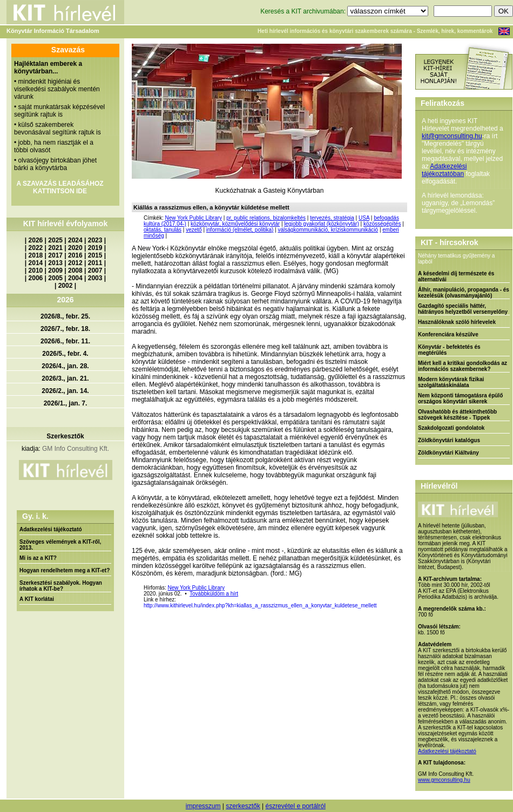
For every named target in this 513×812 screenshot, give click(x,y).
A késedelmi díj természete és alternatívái (456, 276)
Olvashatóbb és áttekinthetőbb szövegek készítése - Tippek (457, 415)
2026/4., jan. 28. (65, 366)
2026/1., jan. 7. (66, 403)
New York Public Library (193, 218)
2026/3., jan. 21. (65, 378)
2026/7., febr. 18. (65, 329)
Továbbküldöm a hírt (214, 594)
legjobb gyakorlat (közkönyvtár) (321, 224)
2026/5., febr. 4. (65, 354)
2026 (36, 240)
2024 (75, 240)
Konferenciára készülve (448, 334)
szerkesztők (243, 806)
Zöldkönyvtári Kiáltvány (448, 453)
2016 (75, 255)
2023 (95, 240)
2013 (55, 263)
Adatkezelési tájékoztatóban (444, 170)
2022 (36, 248)
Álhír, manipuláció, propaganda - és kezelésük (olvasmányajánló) (464, 293)
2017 (55, 255)
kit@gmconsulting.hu (452, 136)
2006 (36, 278)
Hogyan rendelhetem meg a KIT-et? (65, 570)
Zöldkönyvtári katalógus (449, 440)
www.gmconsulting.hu (444, 780)
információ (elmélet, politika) (240, 230)
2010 (36, 270)
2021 (55, 248)
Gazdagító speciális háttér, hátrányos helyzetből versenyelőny (463, 309)
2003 (95, 278)
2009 (55, 270)
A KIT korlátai (37, 599)
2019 (95, 248)
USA (364, 218)
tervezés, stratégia (332, 218)
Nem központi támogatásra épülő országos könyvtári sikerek (460, 398)
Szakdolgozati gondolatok (451, 428)
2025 (55, 240)
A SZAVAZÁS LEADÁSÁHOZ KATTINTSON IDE (60, 187)
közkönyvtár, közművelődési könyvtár (235, 224)
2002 (66, 286)
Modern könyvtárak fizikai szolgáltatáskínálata (451, 382)
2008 (75, 270)
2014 (36, 263)
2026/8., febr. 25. (65, 316)
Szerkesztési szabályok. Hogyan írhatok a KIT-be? (61, 586)
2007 (95, 270)
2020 (75, 248)
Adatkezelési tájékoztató (51, 529)
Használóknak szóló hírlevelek (457, 322)
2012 (75, 263)
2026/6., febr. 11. (65, 341)
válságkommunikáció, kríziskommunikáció (328, 230)
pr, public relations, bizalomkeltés (266, 218)
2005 (55, 278)
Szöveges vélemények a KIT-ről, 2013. (60, 545)
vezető (194, 230)
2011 (95, 263)
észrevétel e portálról (295, 806)
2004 (75, 278)
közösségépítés (382, 224)
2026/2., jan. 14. (65, 391)
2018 (36, 255)
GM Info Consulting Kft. (76, 449)
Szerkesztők (65, 436)
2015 (95, 255)
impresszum (203, 806)
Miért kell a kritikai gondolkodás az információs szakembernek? (463, 366)
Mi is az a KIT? (38, 558)
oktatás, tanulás (163, 230)
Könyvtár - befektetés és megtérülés (449, 350)
